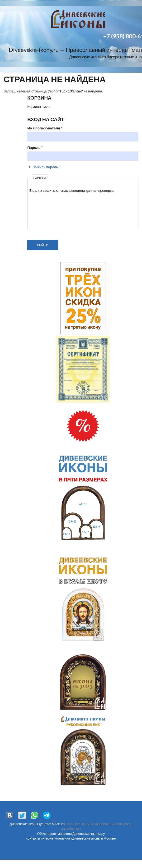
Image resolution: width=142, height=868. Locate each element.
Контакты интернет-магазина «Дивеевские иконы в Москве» (71, 838)
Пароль (35, 147)
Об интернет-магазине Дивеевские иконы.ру (71, 834)
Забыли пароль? (46, 167)
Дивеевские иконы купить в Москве (36, 824)
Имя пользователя (45, 128)
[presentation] (49, 210)
